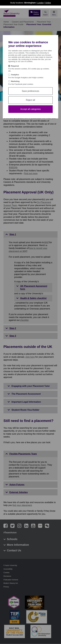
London (40, 3)
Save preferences (30, 91)
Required (15, 66)
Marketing (15, 81)
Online (48, 3)
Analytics (15, 75)
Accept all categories (31, 109)
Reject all (31, 100)
